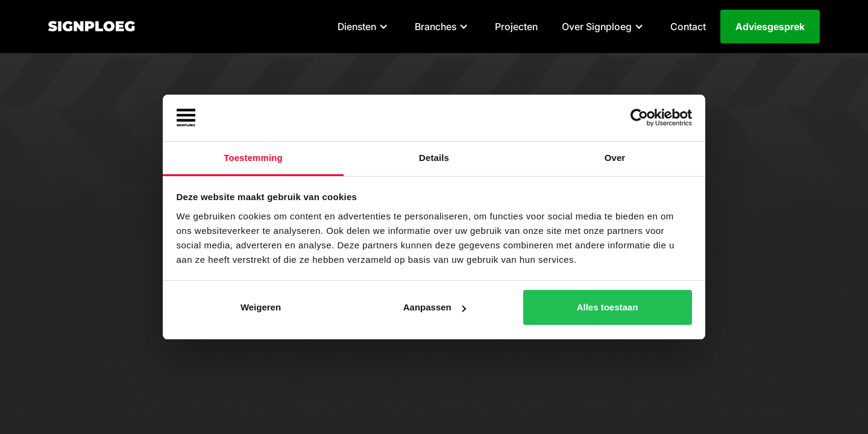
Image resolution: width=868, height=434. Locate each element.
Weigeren (261, 307)
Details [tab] (434, 158)
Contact (688, 27)
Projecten (516, 27)
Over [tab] (615, 158)
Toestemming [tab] (253, 158)
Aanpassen (435, 307)
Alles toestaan (608, 307)
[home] (92, 26)
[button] (364, 27)
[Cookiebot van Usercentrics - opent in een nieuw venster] (639, 118)
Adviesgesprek (770, 27)
